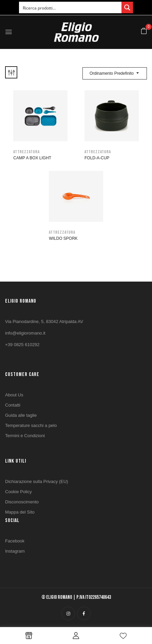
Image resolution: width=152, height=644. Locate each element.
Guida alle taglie (21, 415)
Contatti (13, 405)
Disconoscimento (22, 502)
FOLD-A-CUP (97, 158)
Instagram (15, 551)
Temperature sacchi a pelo (31, 425)
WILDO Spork (63, 238)
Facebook (15, 541)
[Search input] (71, 7)
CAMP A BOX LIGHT (32, 158)
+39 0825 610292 (22, 345)
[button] (144, 31)
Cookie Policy (18, 492)
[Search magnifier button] (127, 7)
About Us (14, 395)
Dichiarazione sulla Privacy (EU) (37, 481)
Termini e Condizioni (25, 436)
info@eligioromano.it (25, 333)
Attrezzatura (26, 152)
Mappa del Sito (20, 512)
